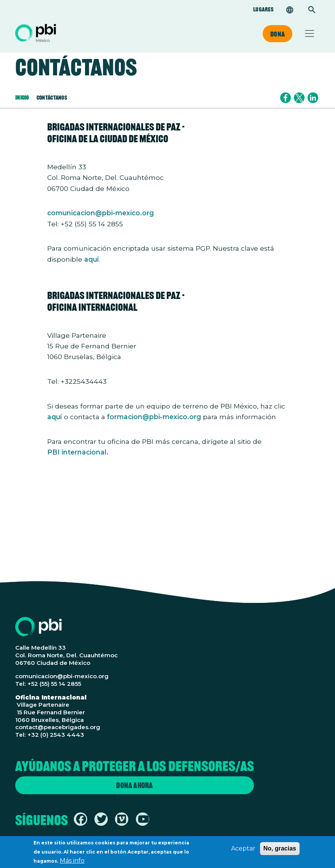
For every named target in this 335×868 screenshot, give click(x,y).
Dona (278, 34)
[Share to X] (299, 98)
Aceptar (243, 851)
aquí (92, 259)
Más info (72, 863)
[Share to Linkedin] (313, 98)
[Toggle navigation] (309, 33)
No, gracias (280, 851)
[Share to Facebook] (286, 98)
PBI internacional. (78, 452)
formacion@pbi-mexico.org (154, 417)
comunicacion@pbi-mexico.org (100, 213)
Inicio (22, 98)
